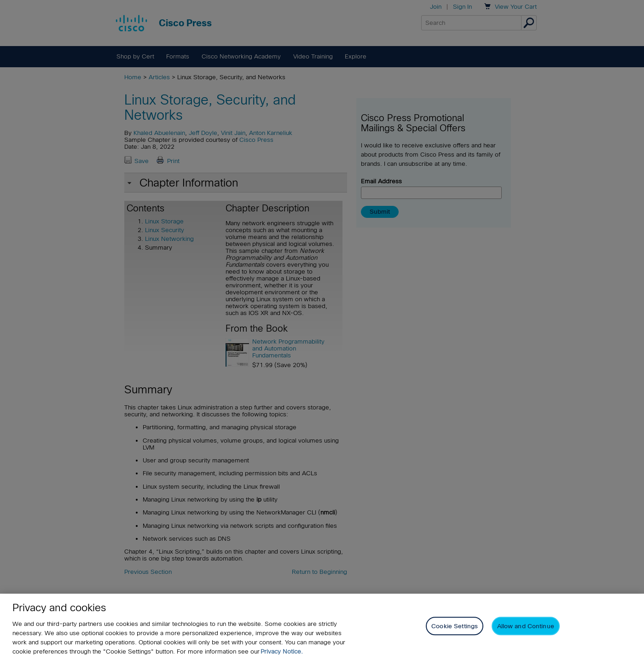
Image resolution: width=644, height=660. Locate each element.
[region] (322, 627)
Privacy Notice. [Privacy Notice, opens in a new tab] (282, 651)
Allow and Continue (526, 626)
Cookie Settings (455, 626)
